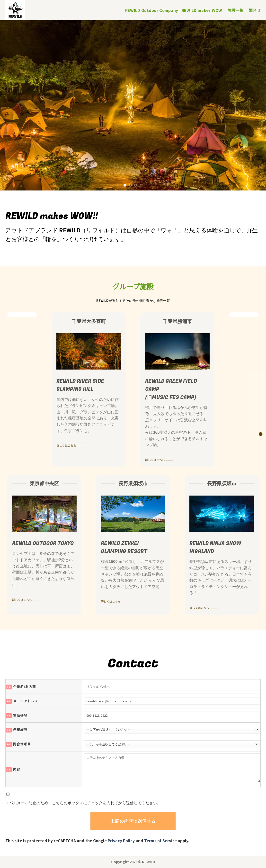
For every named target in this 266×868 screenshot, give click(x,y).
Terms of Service (160, 841)
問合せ (255, 10)
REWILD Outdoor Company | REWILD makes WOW (174, 10)
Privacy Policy (121, 841)
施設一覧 (235, 10)
